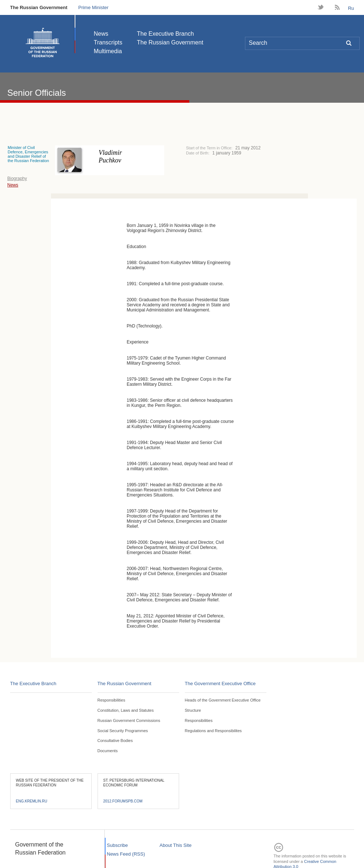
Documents (108, 751)
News (101, 34)
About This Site (175, 845)
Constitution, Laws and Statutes (126, 710)
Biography (17, 178)
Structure (193, 710)
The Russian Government (39, 7)
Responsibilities (111, 700)
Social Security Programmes (123, 731)
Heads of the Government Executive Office (223, 700)
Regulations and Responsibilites (213, 731)
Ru (351, 8)
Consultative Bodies (115, 741)
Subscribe (118, 845)
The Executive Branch (165, 34)
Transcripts (108, 42)
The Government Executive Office (220, 684)
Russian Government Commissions (129, 720)
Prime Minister (93, 7)
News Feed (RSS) (126, 854)
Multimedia (108, 51)
